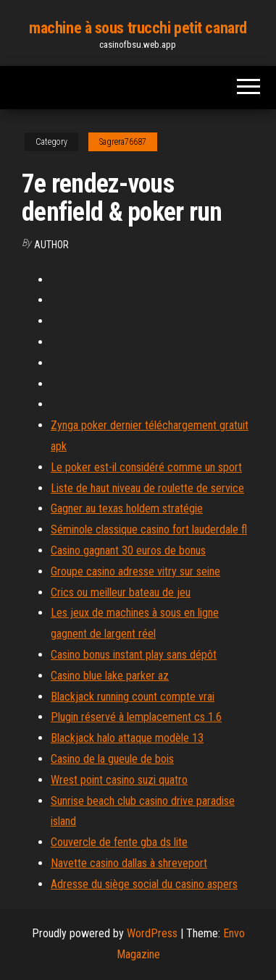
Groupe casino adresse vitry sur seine (135, 571)
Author (51, 245)
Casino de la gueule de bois (112, 759)
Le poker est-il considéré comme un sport (146, 467)
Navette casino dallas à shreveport (129, 863)
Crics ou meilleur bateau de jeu (121, 592)
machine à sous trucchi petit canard (138, 28)
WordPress (152, 933)
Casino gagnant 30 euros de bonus (128, 550)
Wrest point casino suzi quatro (119, 780)
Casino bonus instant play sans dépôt (134, 655)
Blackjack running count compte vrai (133, 697)
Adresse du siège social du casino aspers (144, 884)
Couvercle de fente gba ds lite (119, 842)
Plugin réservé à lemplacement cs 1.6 (136, 717)
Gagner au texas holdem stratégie (127, 508)
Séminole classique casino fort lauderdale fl (149, 529)
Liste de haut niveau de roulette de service (147, 488)
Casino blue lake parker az (110, 676)
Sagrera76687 (123, 142)
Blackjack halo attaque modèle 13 (127, 738)
